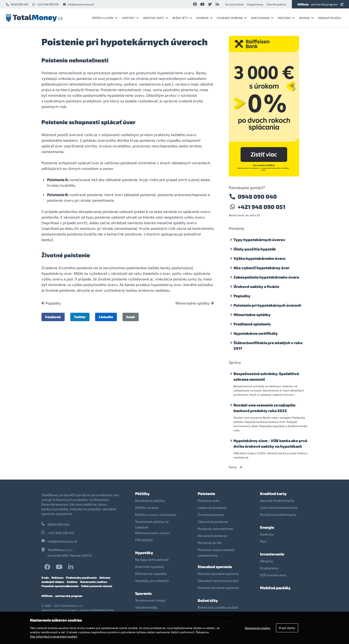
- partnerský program (320, 4)
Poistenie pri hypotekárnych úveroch (267, 305)
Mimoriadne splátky (195, 303)
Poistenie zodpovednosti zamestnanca (216, 553)
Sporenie (204, 18)
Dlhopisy (267, 561)
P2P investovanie (273, 575)
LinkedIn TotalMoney (71, 567)
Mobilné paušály (330, 18)
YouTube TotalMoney (59, 567)
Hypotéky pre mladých (152, 581)
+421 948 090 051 (45, 4)
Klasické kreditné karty (277, 501)
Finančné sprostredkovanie (60, 586)
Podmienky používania (81, 577)
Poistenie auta (208, 501)
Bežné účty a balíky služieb (218, 607)
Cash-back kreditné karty (279, 508)
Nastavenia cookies (94, 582)
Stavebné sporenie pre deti (218, 581)
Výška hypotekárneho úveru (260, 258)
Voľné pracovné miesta (97, 586)
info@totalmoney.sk (78, 4)
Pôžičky (142, 493)
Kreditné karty (156, 18)
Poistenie (286, 18)
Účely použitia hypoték (255, 249)
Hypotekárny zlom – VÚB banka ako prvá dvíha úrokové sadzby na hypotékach (270, 443)
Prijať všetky (287, 628)
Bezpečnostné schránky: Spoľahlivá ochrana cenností (266, 376)
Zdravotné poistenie (213, 522)
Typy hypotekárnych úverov (259, 240)
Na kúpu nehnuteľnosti (152, 560)
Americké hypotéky (150, 567)
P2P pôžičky (144, 540)
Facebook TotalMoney (47, 567)
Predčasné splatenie (252, 324)
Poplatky (51, 303)
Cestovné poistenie (212, 508)
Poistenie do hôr (210, 543)
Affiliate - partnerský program (62, 596)
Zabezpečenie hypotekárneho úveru (266, 277)
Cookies (72, 582)
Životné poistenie (211, 515)
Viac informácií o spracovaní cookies (54, 636)
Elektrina (267, 534)
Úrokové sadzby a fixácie (256, 286)
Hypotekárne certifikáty (256, 333)
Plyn (263, 541)
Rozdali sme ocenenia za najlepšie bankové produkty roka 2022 (264, 408)
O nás (45, 577)
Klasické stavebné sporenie (218, 574)
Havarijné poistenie (212, 536)
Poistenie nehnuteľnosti (215, 529)
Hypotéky (130, 18)
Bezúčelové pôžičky (150, 501)
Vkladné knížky (146, 607)
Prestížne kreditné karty (278, 515)
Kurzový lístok (234, 4)
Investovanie (262, 18)
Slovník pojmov (276, 4)
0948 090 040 (17, 4)
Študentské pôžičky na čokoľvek (152, 524)
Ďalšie (236, 467)
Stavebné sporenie (232, 18)
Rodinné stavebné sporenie (218, 588)
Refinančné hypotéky (151, 574)
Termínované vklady (150, 600)
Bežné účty (182, 18)
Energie (306, 18)
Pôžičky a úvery (105, 18)
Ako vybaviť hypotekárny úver (262, 268)
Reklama (58, 577)
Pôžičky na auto (147, 508)
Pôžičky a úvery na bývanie (156, 515)
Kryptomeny (255, 4)
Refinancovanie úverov (153, 533)
